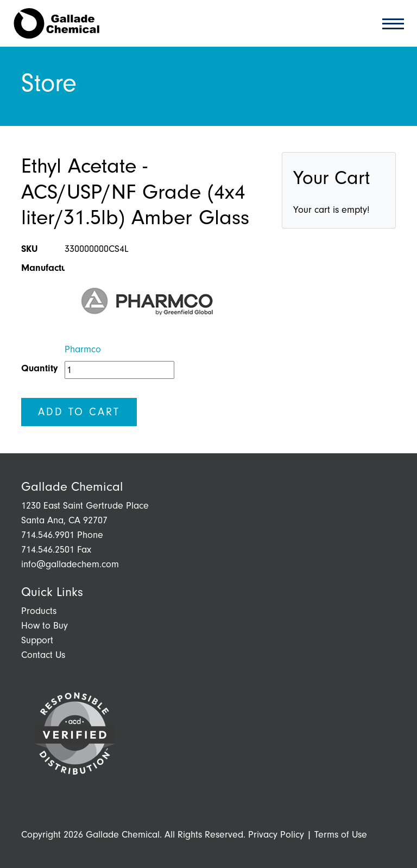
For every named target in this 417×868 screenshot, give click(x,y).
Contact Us (43, 655)
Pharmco (83, 349)
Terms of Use (341, 835)
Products (39, 611)
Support (37, 640)
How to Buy (45, 626)
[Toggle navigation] (390, 23)
